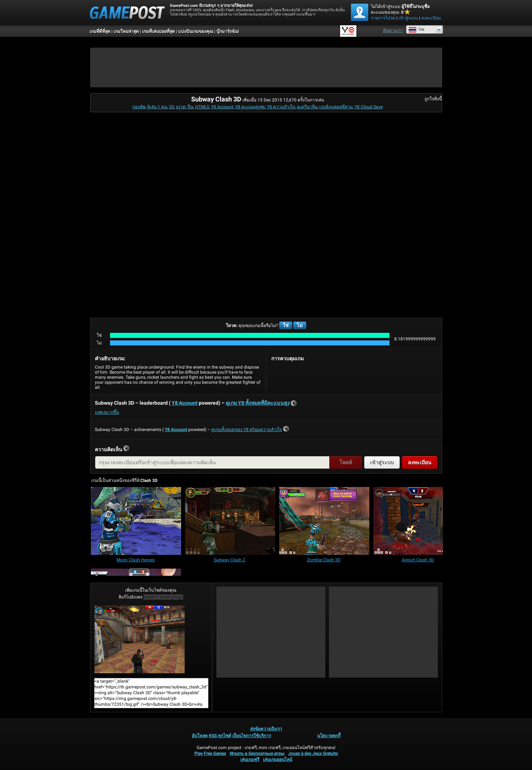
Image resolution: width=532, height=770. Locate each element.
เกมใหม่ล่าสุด (126, 31)
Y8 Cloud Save (369, 107)
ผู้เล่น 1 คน (157, 107)
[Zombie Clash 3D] (324, 521)
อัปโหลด (200, 736)
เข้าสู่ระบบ (408, 18)
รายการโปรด (383, 18)
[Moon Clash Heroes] (136, 521)
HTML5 (202, 107)
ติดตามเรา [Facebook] (393, 31)
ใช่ (286, 325)
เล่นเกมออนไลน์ (278, 760)
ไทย (416, 30)
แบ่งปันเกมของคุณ (196, 31)
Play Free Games (210, 753)
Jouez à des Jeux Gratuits (313, 753)
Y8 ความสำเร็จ (281, 107)
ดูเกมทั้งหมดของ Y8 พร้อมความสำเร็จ (247, 430)
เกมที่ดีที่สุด (100, 31)
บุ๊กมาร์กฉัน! (228, 31)
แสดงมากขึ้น (107, 412)
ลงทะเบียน (431, 18)
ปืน (190, 107)
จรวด (181, 107)
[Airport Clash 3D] (418, 521)
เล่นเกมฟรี (250, 760)
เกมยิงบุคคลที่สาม (336, 107)
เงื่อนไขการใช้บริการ (252, 736)
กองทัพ (139, 107)
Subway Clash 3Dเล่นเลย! (140, 639)
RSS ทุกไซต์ (220, 736)
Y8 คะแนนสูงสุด (250, 107)
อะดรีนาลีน (307, 107)
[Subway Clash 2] (230, 521)
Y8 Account (222, 107)
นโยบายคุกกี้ (329, 736)
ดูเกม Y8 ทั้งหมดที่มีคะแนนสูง (258, 403)
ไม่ (300, 325)
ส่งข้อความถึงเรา (266, 729)
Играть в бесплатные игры (257, 753)
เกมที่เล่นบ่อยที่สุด (159, 31)
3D (171, 107)
